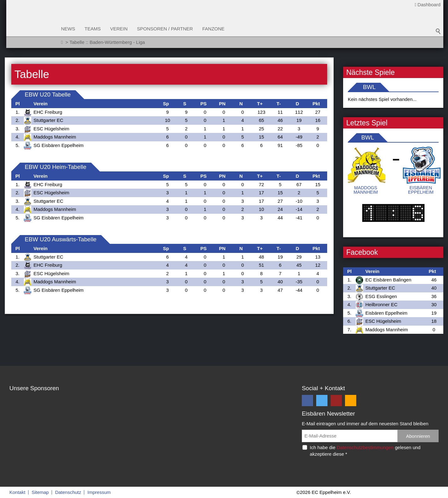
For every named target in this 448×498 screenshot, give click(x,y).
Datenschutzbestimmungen (365, 447)
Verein (119, 29)
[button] (307, 401)
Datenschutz (68, 492)
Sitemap (40, 492)
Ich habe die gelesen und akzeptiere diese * (365, 451)
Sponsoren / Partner (165, 29)
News (68, 29)
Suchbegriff (438, 31)
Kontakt (17, 492)
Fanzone (213, 29)
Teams (93, 29)
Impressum (99, 492)
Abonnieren (418, 436)
